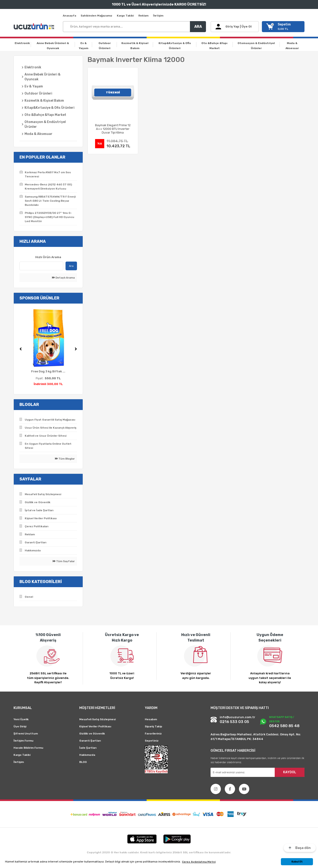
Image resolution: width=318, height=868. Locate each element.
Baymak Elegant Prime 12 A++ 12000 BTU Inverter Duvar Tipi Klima (113, 129)
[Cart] (283, 27)
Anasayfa (69, 16)
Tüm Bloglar (65, 459)
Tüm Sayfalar (64, 561)
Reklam (143, 16)
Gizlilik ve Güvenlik (92, 734)
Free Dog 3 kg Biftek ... (48, 371)
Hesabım (151, 719)
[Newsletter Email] (258, 772)
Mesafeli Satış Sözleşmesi (97, 719)
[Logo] (35, 27)
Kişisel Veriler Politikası (95, 726)
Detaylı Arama (63, 278)
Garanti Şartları (90, 741)
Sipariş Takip (154, 726)
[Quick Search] (41, 266)
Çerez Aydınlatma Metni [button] (199, 862)
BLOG (83, 762)
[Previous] (21, 349)
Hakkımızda (87, 755)
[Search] (134, 27)
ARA (198, 27)
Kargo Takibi (125, 16)
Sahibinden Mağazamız (96, 16)
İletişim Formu (23, 741)
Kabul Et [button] (297, 862)
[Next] (76, 349)
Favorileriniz (153, 734)
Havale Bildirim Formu (28, 748)
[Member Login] (235, 27)
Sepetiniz (152, 741)
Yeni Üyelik (21, 719)
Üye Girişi (20, 726)
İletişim (158, 16)
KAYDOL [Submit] (290, 772)
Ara (71, 266)
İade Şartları (88, 748)
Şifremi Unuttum (26, 734)
